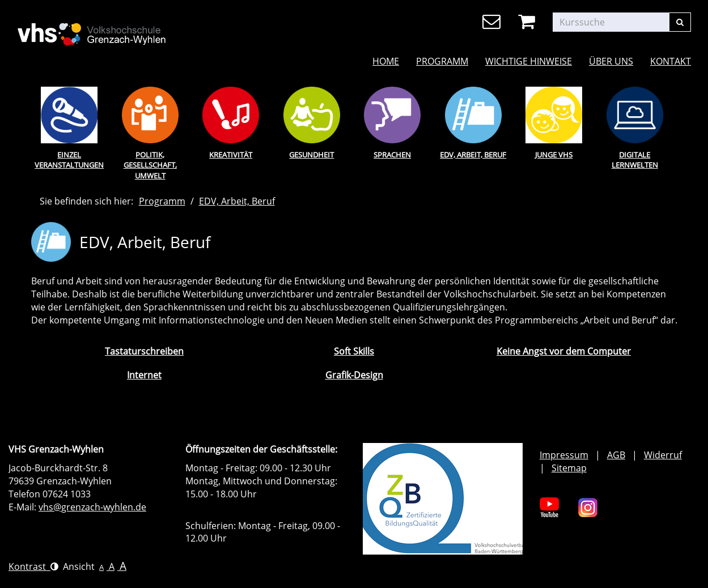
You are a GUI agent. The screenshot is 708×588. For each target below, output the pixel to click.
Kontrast (33, 566)
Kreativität (231, 155)
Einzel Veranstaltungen (69, 160)
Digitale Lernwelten (635, 160)
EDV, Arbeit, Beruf (473, 155)
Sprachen (392, 155)
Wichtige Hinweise (529, 61)
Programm (442, 61)
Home (386, 61)
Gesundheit (311, 155)
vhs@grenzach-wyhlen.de (92, 507)
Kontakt (671, 61)
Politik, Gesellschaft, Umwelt (150, 165)
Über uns (611, 61)
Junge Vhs (554, 155)
